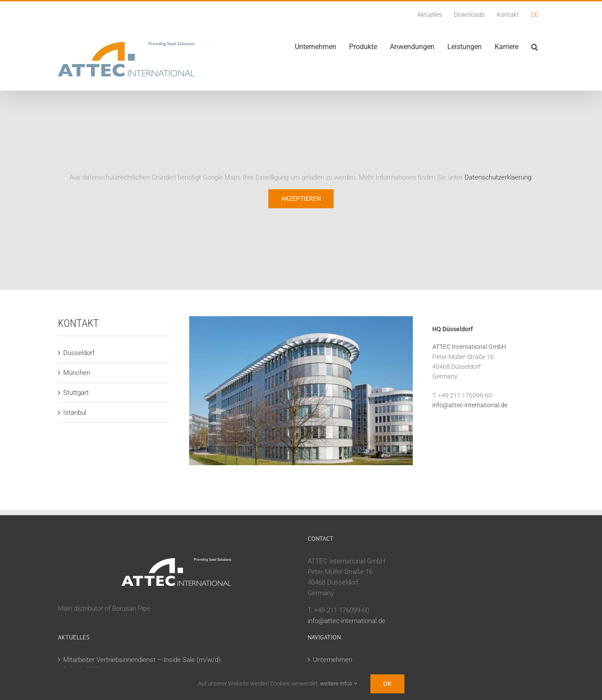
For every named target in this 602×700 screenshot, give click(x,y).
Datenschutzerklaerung (498, 177)
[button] (534, 47)
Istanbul (75, 413)
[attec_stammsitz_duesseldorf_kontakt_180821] (301, 319)
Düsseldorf (79, 353)
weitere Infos (339, 683)
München (77, 373)
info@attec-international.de (470, 405)
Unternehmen (333, 660)
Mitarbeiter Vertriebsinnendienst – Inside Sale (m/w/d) (142, 660)
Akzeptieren (301, 199)
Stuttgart (76, 393)
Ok (387, 684)
